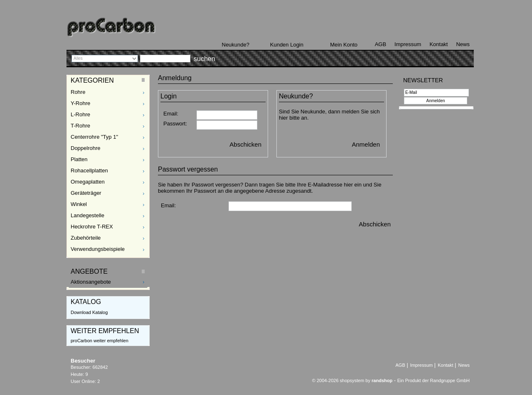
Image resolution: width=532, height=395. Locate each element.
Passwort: (175, 124)
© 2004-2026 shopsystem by (352, 380)
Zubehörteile (86, 238)
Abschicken (245, 144)
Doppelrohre (86, 148)
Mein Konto (344, 45)
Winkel (79, 204)
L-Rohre (80, 114)
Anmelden (366, 144)
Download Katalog (89, 312)
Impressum (408, 44)
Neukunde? (236, 45)
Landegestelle (87, 215)
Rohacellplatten (89, 171)
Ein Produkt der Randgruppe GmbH (433, 380)
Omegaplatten (88, 182)
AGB (381, 44)
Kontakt (438, 44)
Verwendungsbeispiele (98, 249)
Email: (171, 114)
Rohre (78, 92)
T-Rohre (80, 126)
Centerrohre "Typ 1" (94, 137)
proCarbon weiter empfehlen (100, 341)
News (463, 44)
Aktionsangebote (91, 282)
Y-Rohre (80, 103)
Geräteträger (86, 193)
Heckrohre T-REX (92, 227)
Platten (79, 159)
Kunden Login (287, 45)
